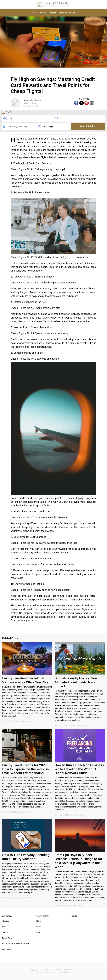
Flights (39, 921)
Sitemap (5, 932)
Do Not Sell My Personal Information (16, 944)
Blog (4, 927)
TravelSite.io (51, 972)
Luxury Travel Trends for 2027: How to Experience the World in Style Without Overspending (25, 769)
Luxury (43, 13)
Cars (38, 932)
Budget (53, 13)
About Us (6, 921)
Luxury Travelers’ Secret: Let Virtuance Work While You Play (25, 680)
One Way (8, 112)
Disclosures (7, 949)
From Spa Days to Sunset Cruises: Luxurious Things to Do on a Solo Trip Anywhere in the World (78, 861)
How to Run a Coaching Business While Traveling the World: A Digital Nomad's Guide (79, 769)
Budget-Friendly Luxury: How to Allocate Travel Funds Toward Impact (78, 682)
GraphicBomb (65, 972)
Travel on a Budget (67, 13)
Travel (34, 13)
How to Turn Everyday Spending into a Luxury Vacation (26, 857)
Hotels (39, 927)
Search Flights (88, 126)
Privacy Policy (7, 938)
